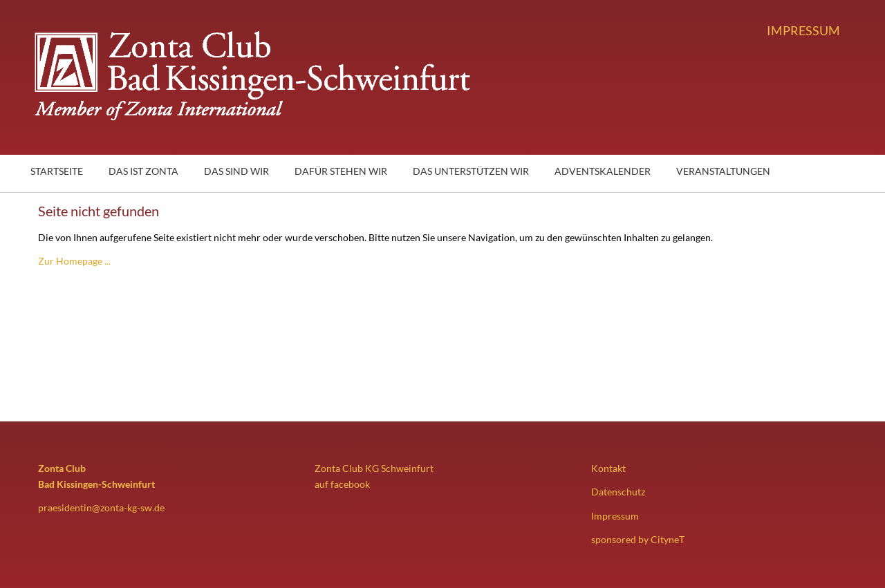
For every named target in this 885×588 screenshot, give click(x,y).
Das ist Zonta (143, 171)
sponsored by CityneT (638, 539)
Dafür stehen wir (341, 171)
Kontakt (608, 468)
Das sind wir (236, 171)
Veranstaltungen (723, 171)
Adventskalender (603, 171)
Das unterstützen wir (471, 171)
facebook (350, 484)
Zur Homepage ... (74, 261)
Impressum (803, 30)
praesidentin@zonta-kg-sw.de (101, 508)
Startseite (57, 171)
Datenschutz (618, 492)
